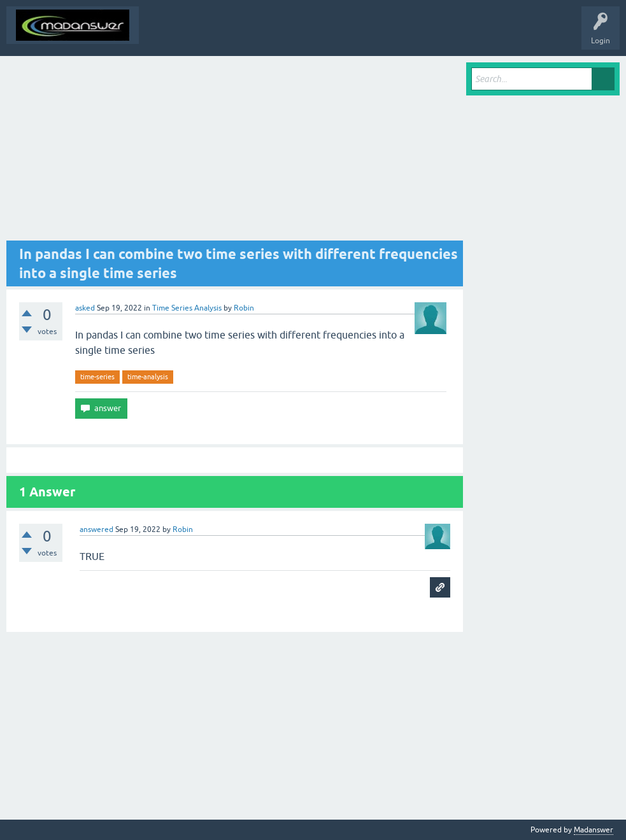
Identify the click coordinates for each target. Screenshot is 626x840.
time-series (97, 377)
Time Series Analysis (187, 308)
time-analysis (148, 377)
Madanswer (594, 830)
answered (96, 529)
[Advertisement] (235, 151)
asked (85, 308)
